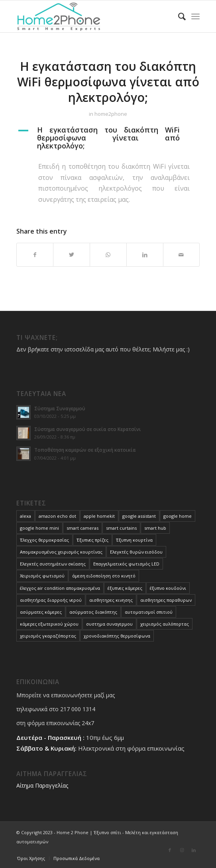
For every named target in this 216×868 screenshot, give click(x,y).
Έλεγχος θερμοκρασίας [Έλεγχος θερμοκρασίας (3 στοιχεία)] (44, 540)
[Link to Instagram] (182, 850)
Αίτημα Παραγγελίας (42, 785)
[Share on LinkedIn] (145, 255)
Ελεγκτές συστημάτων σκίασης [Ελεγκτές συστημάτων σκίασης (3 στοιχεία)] (53, 564)
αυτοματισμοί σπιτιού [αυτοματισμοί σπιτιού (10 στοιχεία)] (149, 612)
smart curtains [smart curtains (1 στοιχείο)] (121, 528)
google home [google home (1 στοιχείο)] (178, 516)
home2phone (111, 114)
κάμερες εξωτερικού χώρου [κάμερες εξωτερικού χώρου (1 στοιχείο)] (49, 624)
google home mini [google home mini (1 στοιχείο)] (39, 528)
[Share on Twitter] (72, 255)
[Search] (178, 16)
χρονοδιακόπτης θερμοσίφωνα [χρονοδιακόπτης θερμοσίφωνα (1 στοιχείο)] (117, 636)
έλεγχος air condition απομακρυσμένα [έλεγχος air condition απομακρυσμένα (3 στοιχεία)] (60, 588)
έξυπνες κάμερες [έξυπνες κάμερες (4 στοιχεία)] (125, 588)
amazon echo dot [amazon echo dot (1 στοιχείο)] (57, 516)
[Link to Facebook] (170, 850)
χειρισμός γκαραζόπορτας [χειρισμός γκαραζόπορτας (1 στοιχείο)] (48, 636)
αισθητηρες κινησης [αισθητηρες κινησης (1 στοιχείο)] (111, 600)
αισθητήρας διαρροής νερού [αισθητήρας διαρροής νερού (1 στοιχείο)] (51, 600)
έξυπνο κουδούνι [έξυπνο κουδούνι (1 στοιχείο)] (168, 588)
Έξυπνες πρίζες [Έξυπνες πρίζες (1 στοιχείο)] (92, 540)
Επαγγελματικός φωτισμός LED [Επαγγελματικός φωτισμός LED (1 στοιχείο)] (126, 564)
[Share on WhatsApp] (108, 255)
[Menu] (195, 16)
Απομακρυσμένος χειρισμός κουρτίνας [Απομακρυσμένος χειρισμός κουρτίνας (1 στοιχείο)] (61, 552)
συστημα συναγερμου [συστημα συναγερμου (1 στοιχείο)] (109, 624)
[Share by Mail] (182, 255)
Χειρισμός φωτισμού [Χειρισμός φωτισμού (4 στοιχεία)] (42, 576)
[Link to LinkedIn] (194, 850)
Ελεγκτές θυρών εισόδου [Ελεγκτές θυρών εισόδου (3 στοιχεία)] (136, 552)
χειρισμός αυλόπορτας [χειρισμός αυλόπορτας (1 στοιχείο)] (165, 624)
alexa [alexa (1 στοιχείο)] (26, 516)
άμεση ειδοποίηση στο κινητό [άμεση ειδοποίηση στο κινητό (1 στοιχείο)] (104, 576)
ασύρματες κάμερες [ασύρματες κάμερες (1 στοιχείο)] (41, 612)
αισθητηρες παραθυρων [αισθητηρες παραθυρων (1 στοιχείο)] (166, 600)
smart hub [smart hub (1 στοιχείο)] (155, 528)
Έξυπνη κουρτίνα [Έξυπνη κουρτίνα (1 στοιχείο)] (134, 540)
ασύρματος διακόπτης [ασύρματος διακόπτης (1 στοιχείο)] (93, 612)
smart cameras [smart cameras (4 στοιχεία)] (82, 528)
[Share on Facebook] (35, 255)
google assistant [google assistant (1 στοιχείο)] (139, 516)
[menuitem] (178, 16)
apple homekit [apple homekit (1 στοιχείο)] (99, 516)
